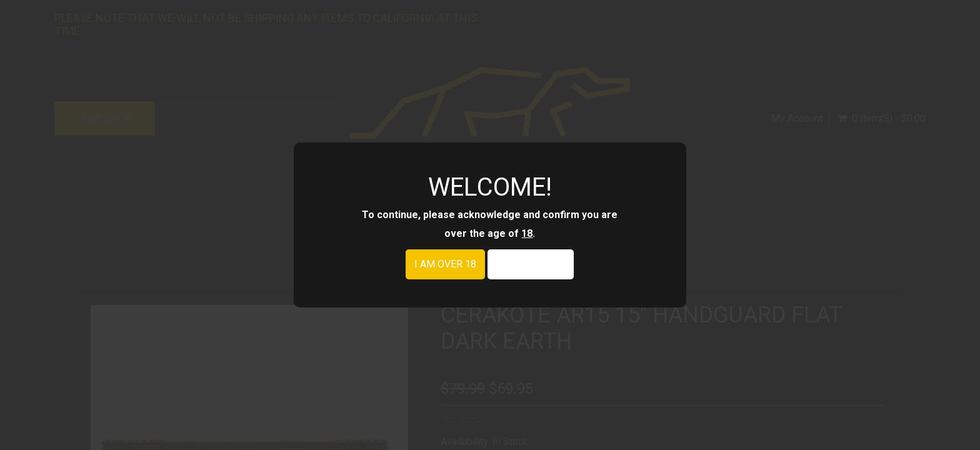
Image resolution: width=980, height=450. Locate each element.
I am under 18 (531, 264)
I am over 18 (445, 264)
